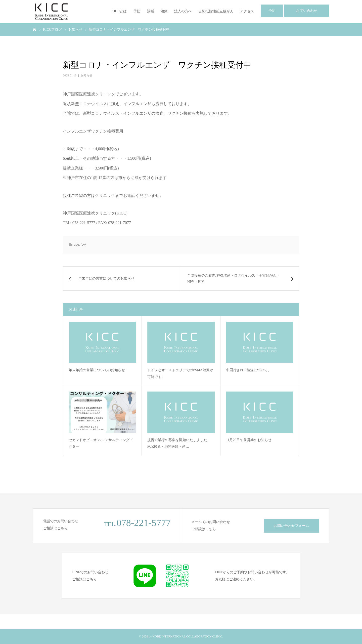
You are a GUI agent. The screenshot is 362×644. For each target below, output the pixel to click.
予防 (137, 11)
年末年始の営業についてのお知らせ (97, 370)
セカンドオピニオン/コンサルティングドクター (101, 443)
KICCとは (119, 11)
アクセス (247, 11)
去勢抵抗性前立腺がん (216, 11)
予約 (272, 11)
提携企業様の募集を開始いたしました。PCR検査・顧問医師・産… (179, 443)
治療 (164, 11)
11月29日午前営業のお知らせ (249, 440)
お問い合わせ (307, 11)
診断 (151, 11)
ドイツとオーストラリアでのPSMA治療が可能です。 (180, 373)
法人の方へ (183, 11)
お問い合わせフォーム (291, 526)
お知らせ (86, 75)
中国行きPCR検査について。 (249, 370)
